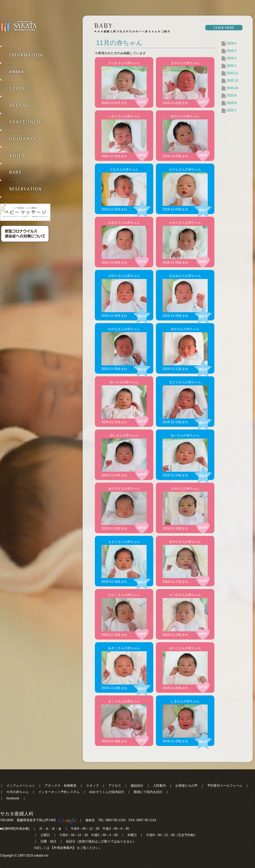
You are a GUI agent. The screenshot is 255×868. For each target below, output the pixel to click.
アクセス (115, 786)
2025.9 (231, 95)
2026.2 (231, 58)
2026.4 (231, 43)
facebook (13, 798)
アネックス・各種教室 (61, 786)
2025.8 (231, 103)
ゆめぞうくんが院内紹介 (107, 792)
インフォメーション (21, 786)
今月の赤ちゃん (18, 792)
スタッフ (92, 786)
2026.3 (231, 51)
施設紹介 (137, 786)
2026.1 (231, 66)
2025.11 (232, 73)
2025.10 (232, 88)
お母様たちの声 (186, 786)
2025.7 (231, 110)
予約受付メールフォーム (225, 786)
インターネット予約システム (59, 792)
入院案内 (159, 786)
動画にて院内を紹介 (148, 792)
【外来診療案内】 (63, 848)
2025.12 (232, 81)
